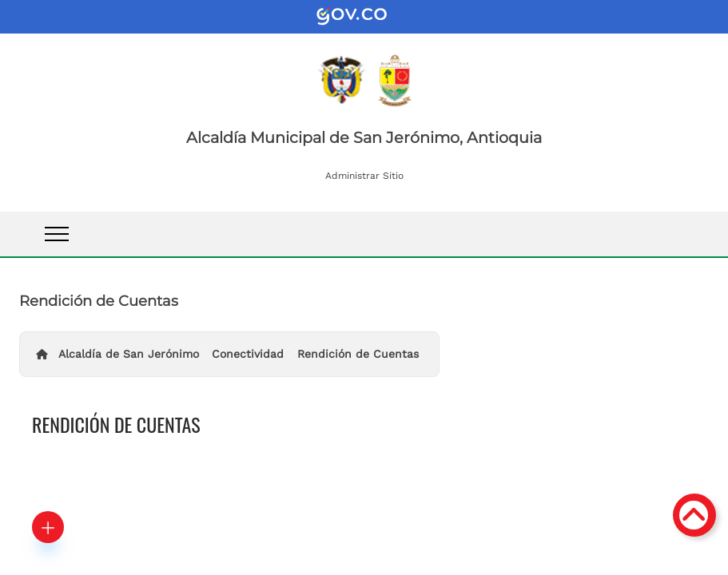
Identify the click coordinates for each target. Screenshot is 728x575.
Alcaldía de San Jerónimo (129, 354)
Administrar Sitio (364, 176)
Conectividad (248, 354)
